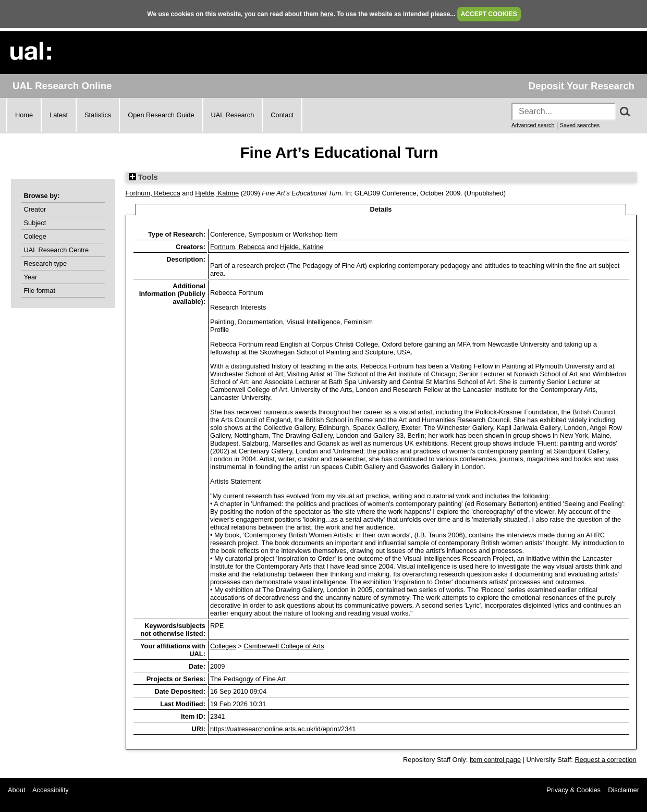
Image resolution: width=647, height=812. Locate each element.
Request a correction (605, 760)
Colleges (223, 646)
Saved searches (580, 125)
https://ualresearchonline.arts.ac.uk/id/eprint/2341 (283, 729)
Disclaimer (624, 790)
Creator (35, 209)
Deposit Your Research (581, 86)
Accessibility (51, 790)
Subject (35, 223)
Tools (143, 177)
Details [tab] (381, 209)
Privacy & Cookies (573, 790)
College (35, 236)
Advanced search (533, 125)
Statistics (98, 115)
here (327, 14)
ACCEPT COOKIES (489, 14)
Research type (46, 263)
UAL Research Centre (57, 250)
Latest (59, 115)
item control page (495, 760)
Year (31, 277)
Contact (282, 115)
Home (24, 115)
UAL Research (233, 115)
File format (40, 291)
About (16, 790)
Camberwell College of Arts (284, 646)
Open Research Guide (161, 115)
